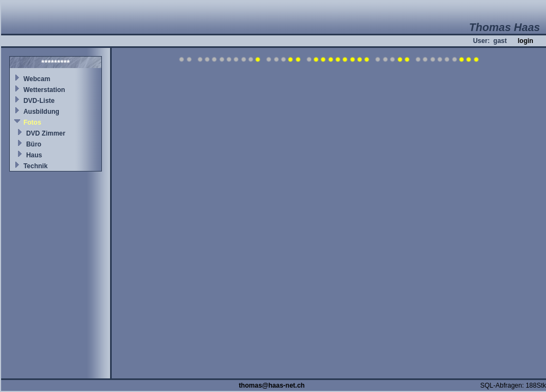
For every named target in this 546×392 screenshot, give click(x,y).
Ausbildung (41, 112)
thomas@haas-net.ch (272, 385)
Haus (34, 155)
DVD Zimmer (46, 133)
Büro (34, 144)
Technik (35, 166)
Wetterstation (44, 90)
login (526, 41)
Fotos (32, 122)
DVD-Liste (39, 101)
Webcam (37, 79)
